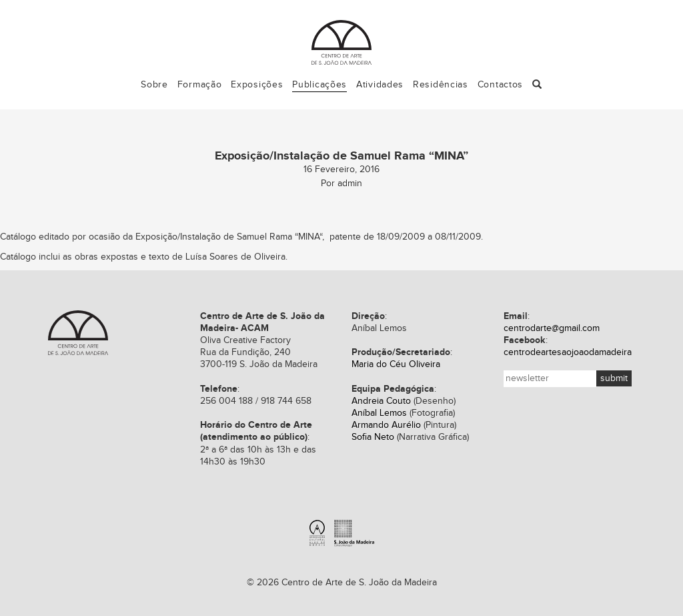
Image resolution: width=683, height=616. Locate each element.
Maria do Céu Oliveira (396, 364)
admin (350, 184)
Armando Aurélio (386, 425)
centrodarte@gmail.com (552, 328)
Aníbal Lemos (379, 413)
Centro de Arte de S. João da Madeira (78, 333)
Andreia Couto (381, 401)
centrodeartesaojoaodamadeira (568, 352)
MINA (309, 237)
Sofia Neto (373, 437)
